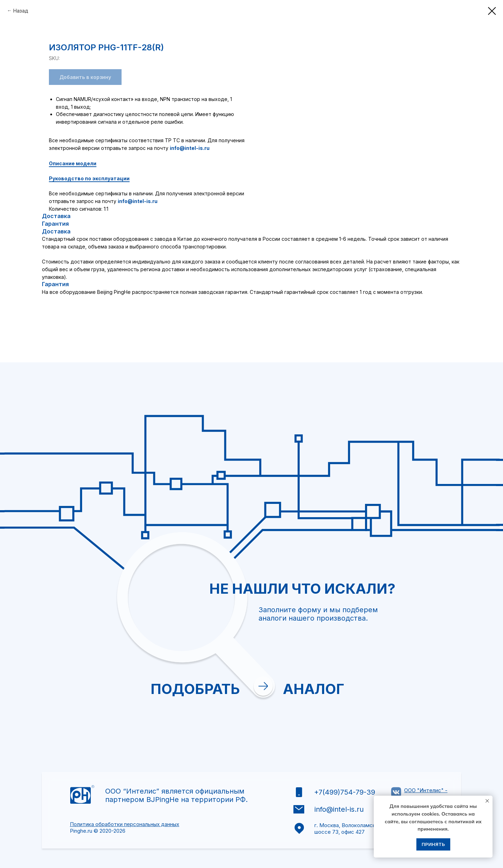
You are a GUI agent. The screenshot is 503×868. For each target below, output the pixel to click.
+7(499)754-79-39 (345, 792)
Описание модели (73, 163)
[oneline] (356, 638)
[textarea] (356, 667)
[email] (356, 599)
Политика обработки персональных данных (125, 824)
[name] (356, 580)
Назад (21, 11)
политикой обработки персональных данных (351, 694)
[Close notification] (487, 801)
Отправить (321, 716)
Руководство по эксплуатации (89, 178)
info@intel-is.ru (190, 148)
